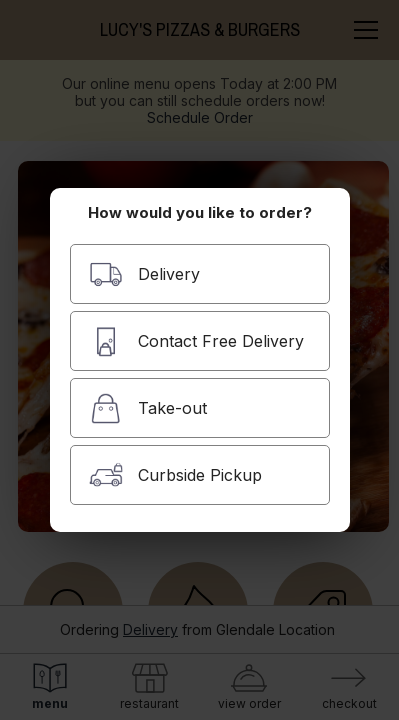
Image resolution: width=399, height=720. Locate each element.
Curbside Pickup (175, 475)
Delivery (144, 274)
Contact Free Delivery (196, 341)
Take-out (148, 408)
